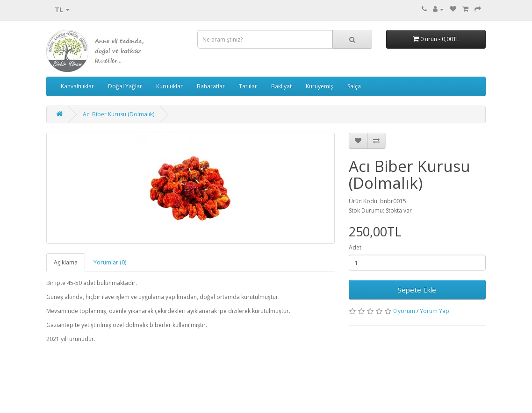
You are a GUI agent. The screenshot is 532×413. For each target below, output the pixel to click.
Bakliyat (281, 86)
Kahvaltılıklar (77, 86)
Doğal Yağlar (125, 86)
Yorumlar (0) (110, 262)
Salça (354, 86)
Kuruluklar (169, 86)
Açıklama (66, 262)
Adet (355, 247)
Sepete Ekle (417, 290)
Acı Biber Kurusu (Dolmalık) (119, 114)
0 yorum (404, 311)
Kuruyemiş (320, 86)
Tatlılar (248, 86)
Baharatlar (211, 86)
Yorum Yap (435, 311)
